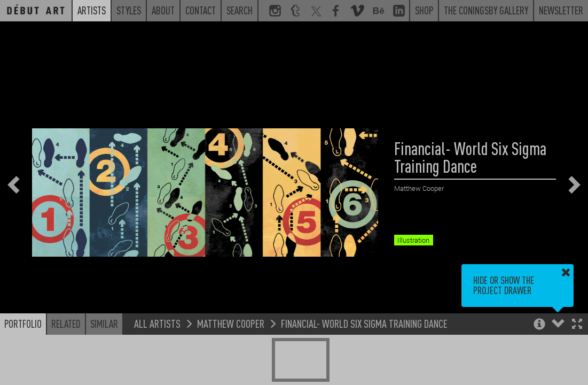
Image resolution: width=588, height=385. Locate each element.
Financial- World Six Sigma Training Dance (364, 323)
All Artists (157, 323)
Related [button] (66, 324)
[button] (577, 325)
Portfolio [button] (23, 324)
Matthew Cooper (231, 323)
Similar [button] (104, 324)
